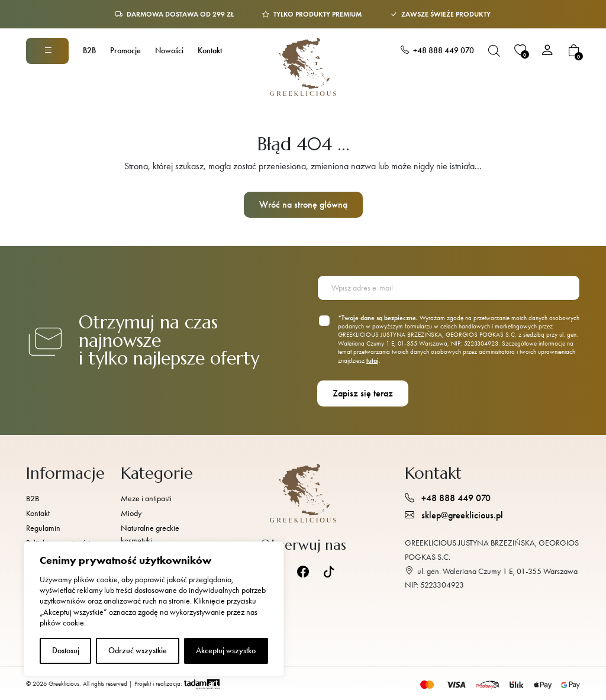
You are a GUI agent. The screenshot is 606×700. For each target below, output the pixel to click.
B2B (89, 51)
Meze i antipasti (146, 499)
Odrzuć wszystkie (138, 651)
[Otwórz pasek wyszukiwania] (494, 50)
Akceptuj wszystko (226, 651)
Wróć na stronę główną (303, 204)
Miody (131, 513)
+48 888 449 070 (437, 51)
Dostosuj (66, 651)
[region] (154, 609)
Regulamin (43, 528)
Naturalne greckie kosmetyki (150, 534)
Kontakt (210, 51)
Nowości (169, 51)
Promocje (125, 51)
